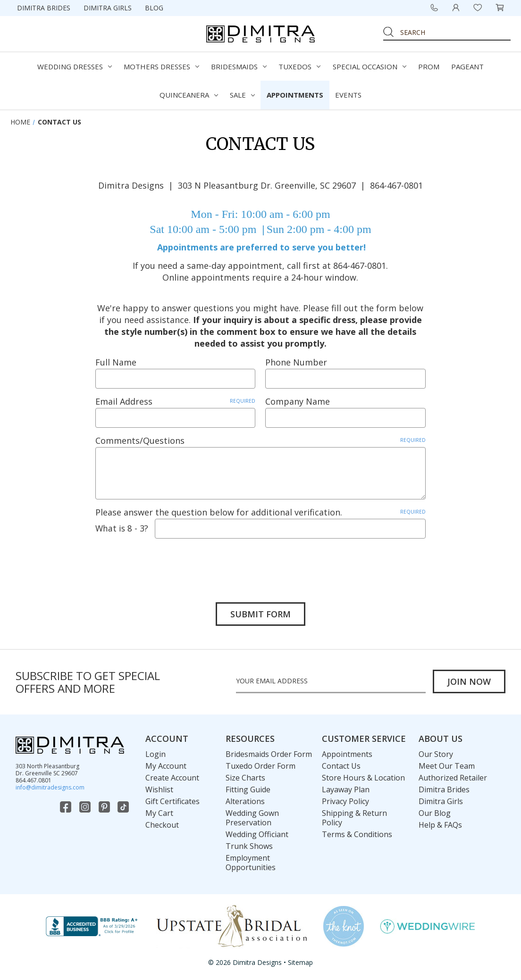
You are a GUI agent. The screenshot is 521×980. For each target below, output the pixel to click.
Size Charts (245, 778)
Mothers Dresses (161, 66)
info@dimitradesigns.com (50, 787)
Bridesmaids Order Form (269, 754)
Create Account (172, 778)
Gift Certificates (172, 801)
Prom (429, 66)
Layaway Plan (346, 789)
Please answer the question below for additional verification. (260, 512)
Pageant (467, 66)
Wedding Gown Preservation (252, 818)
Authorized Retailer (453, 778)
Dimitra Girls (108, 8)
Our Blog (435, 813)
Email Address (175, 401)
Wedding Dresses (75, 66)
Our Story (436, 754)
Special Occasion (370, 66)
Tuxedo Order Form (260, 766)
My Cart (159, 813)
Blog (154, 8)
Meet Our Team (447, 766)
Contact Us (341, 766)
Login (155, 754)
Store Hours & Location (363, 778)
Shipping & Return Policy (354, 818)
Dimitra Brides (44, 8)
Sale (242, 95)
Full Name (116, 362)
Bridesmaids (239, 66)
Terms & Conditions (357, 834)
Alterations (245, 801)
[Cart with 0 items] (500, 8)
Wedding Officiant (257, 834)
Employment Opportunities (251, 863)
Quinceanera (189, 95)
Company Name (298, 401)
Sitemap (300, 962)
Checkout (162, 825)
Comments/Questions (260, 440)
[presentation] (167, 564)
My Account (166, 766)
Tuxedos (299, 66)
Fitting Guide (248, 789)
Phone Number (296, 362)
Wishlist (159, 789)
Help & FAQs (440, 825)
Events (348, 95)
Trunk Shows (249, 846)
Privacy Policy (345, 801)
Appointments (295, 95)
